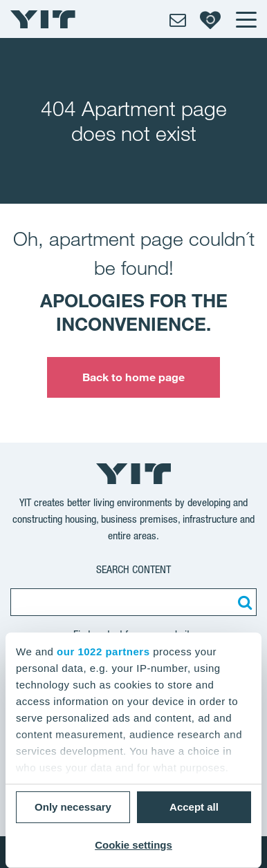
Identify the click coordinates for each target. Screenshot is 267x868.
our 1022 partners (103, 652)
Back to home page (134, 377)
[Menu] (246, 19)
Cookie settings (133, 845)
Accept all (194, 807)
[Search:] (243, 602)
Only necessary (73, 807)
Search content (133, 569)
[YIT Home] (43, 19)
